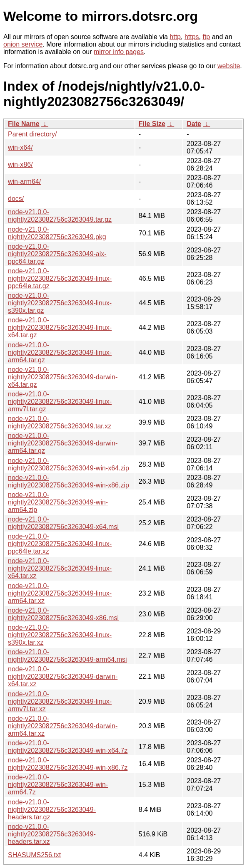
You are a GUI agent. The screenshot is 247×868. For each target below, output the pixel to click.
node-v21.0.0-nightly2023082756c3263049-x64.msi (63, 523)
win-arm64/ (24, 182)
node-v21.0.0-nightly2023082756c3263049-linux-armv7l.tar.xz (60, 701)
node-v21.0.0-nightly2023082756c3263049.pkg (57, 233)
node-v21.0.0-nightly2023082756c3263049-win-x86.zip (69, 481)
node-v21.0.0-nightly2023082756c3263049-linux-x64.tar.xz (60, 568)
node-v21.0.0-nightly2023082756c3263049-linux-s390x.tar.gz (60, 303)
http (175, 37)
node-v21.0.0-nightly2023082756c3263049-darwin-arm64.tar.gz (63, 443)
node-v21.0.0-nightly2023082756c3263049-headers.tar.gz (52, 810)
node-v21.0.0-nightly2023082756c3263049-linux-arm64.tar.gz (60, 352)
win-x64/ (20, 147)
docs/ (16, 199)
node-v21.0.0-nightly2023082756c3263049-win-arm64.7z (58, 785)
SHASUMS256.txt (34, 855)
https (192, 37)
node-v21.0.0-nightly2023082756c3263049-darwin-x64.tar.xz (63, 676)
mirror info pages (119, 52)
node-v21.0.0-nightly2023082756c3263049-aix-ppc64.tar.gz (57, 254)
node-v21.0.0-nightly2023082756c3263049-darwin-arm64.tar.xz (63, 726)
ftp (206, 37)
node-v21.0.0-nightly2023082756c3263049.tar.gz (60, 216)
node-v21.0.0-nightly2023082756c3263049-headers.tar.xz (52, 834)
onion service (23, 44)
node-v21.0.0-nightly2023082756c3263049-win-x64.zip (69, 464)
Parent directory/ (32, 134)
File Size (152, 124)
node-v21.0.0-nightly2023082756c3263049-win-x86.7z (68, 764)
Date (194, 124)
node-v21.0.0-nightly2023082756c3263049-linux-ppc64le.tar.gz (60, 278)
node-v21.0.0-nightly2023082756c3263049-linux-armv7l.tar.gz (60, 402)
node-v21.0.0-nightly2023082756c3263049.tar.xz (60, 422)
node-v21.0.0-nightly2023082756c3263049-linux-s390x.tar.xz (60, 635)
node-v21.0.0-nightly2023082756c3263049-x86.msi (63, 614)
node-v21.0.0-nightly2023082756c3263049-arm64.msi (67, 656)
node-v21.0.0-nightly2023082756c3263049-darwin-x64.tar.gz (63, 377)
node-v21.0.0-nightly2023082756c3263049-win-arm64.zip (58, 502)
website (229, 66)
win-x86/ (20, 164)
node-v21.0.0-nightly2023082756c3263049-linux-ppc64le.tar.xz (60, 544)
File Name (24, 124)
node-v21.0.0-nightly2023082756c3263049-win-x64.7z (68, 747)
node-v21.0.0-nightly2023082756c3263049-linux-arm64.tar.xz (60, 593)
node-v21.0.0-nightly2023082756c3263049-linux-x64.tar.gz (60, 328)
